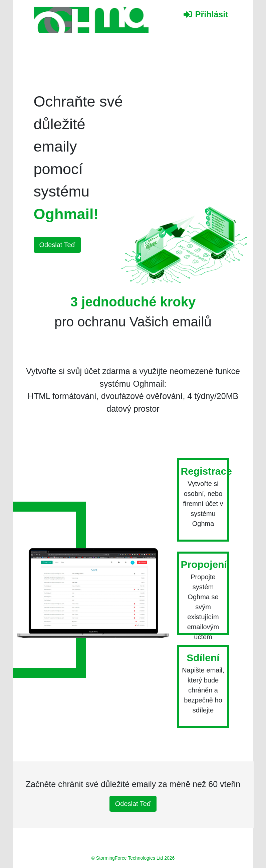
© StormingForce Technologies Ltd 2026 (133, 858)
